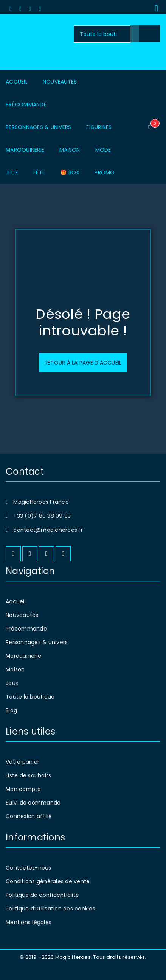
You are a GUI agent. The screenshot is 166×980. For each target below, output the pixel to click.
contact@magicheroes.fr (48, 530)
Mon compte (23, 789)
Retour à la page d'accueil (83, 363)
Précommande (26, 629)
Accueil (16, 601)
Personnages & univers (37, 642)
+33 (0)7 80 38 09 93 (42, 516)
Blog (11, 710)
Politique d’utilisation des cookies (50, 909)
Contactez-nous (29, 868)
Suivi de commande (33, 803)
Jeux (12, 683)
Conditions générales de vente (48, 881)
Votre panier (22, 762)
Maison (15, 669)
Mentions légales (29, 922)
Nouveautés (22, 615)
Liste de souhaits (28, 775)
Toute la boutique (30, 697)
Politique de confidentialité (42, 895)
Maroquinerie (23, 656)
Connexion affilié (29, 816)
